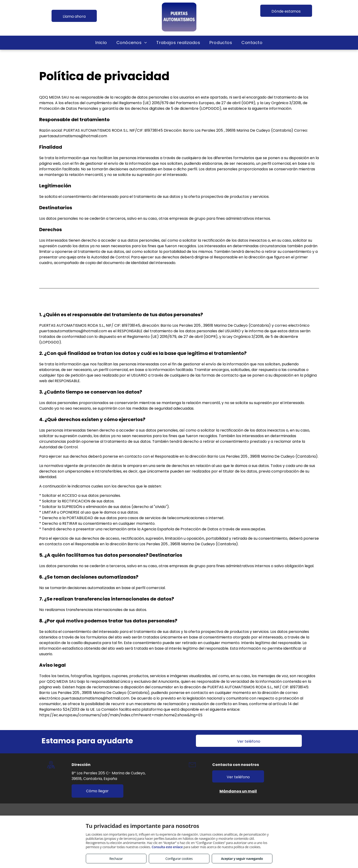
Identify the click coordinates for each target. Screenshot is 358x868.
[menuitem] (101, 43)
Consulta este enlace (167, 847)
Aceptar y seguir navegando (242, 859)
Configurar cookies (179, 859)
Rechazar (116, 859)
